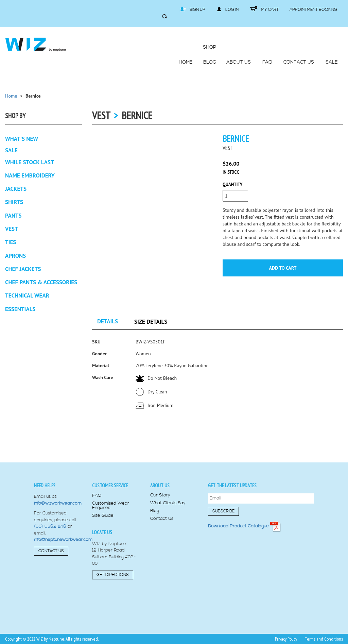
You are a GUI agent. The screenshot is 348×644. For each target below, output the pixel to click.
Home (11, 96)
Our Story (160, 495)
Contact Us (51, 551)
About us (160, 485)
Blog (155, 511)
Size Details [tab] (151, 322)
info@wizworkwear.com (58, 503)
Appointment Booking (313, 10)
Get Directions (113, 575)
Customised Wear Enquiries (111, 506)
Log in (228, 10)
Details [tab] (108, 321)
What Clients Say (168, 503)
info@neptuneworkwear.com (63, 540)
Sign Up (193, 10)
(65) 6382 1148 (50, 526)
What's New (22, 139)
